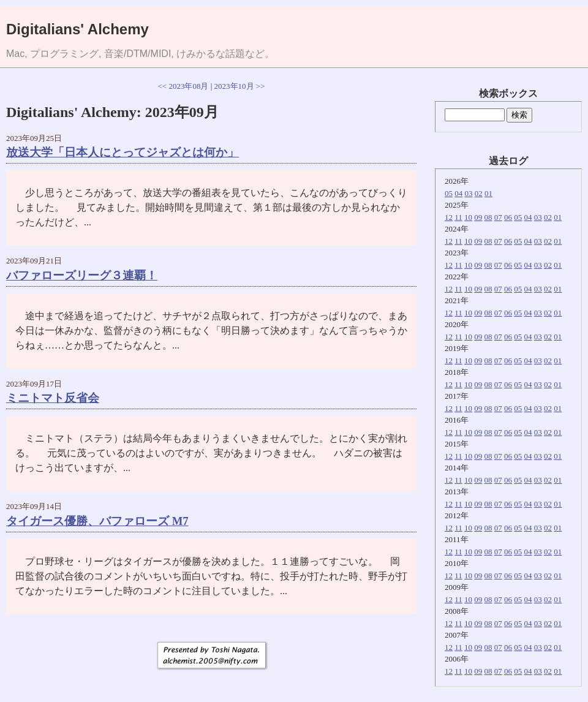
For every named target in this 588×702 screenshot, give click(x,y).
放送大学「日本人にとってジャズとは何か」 (123, 152)
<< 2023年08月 (183, 86)
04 (458, 193)
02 (479, 193)
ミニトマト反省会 (53, 398)
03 (469, 193)
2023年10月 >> (240, 86)
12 (449, 217)
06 (508, 217)
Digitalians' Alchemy (77, 29)
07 (498, 217)
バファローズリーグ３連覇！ (82, 275)
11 (458, 217)
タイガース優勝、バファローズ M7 (97, 521)
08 (488, 217)
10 (468, 217)
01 (488, 193)
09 (478, 217)
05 (449, 193)
